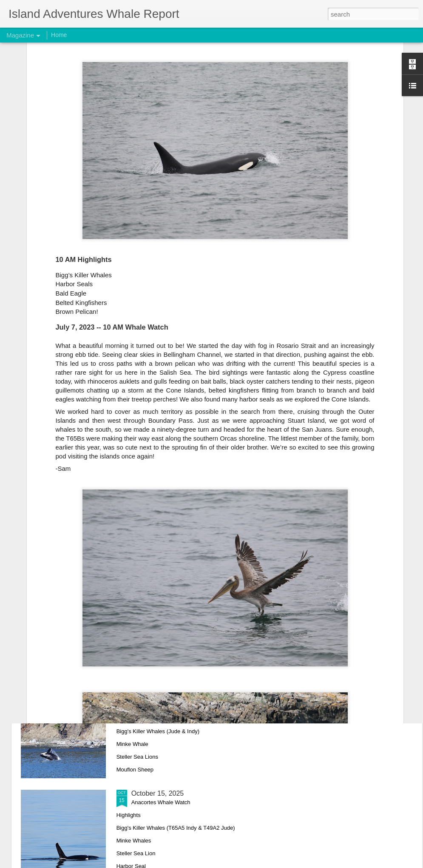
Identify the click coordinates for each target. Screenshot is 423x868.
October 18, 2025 (158, 600)
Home (59, 35)
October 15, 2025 (158, 793)
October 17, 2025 (158, 697)
